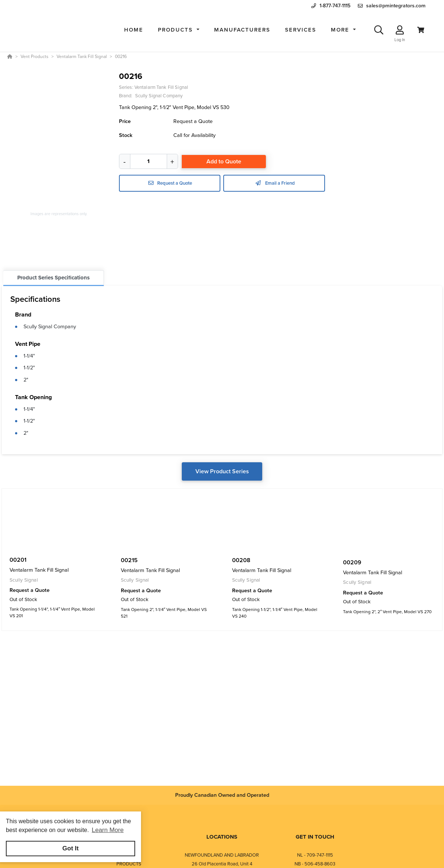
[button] (179, 30)
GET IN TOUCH (315, 837)
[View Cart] (421, 30)
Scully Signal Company (50, 326)
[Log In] (400, 30)
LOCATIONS (222, 837)
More (341, 30)
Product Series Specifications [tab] (53, 278)
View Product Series (222, 471)
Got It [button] (71, 848)
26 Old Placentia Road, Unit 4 (222, 864)
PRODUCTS (129, 864)
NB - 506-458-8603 (315, 864)
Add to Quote (224, 161)
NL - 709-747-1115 (315, 855)
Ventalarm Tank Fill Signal (161, 87)
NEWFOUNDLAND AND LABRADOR (222, 855)
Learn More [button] (108, 830)
